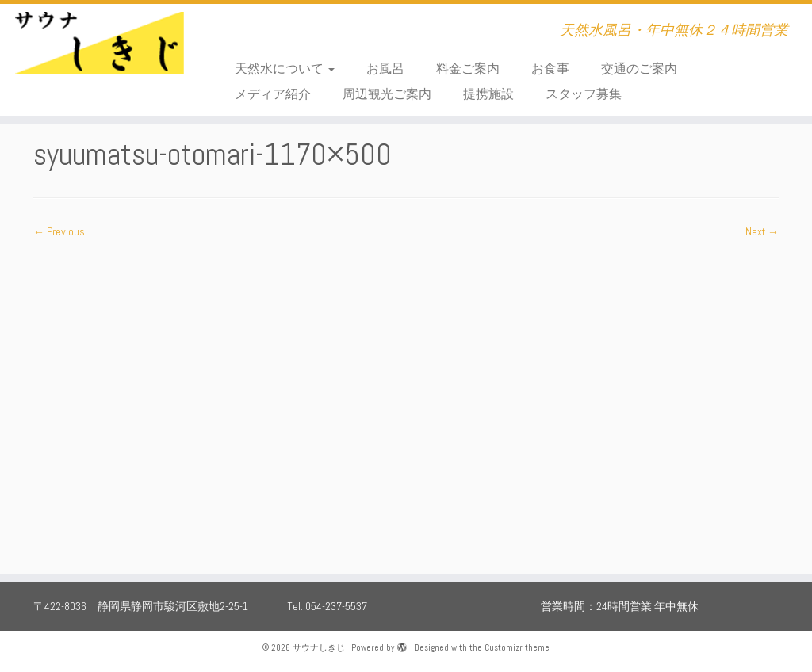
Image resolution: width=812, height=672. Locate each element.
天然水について (285, 69)
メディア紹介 (273, 94)
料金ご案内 (468, 69)
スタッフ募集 (584, 94)
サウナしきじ (319, 647)
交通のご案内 (639, 69)
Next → (762, 231)
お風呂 (385, 69)
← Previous (59, 231)
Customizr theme (517, 647)
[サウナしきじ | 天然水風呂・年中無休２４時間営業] (95, 52)
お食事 (550, 69)
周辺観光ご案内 (387, 94)
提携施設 (488, 94)
